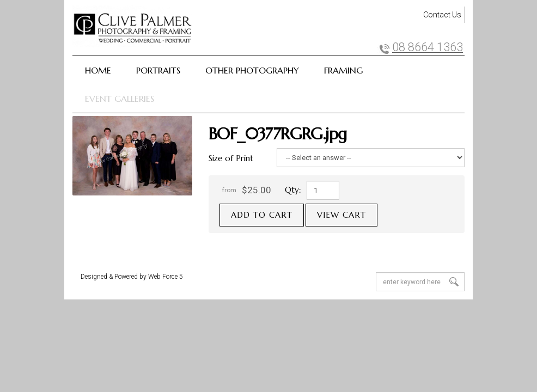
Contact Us (442, 15)
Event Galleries (120, 99)
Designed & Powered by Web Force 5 (132, 277)
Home (98, 70)
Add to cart (262, 215)
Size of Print (231, 158)
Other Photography (252, 70)
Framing (343, 70)
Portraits (158, 70)
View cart (341, 215)
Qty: (293, 190)
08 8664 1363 (428, 47)
